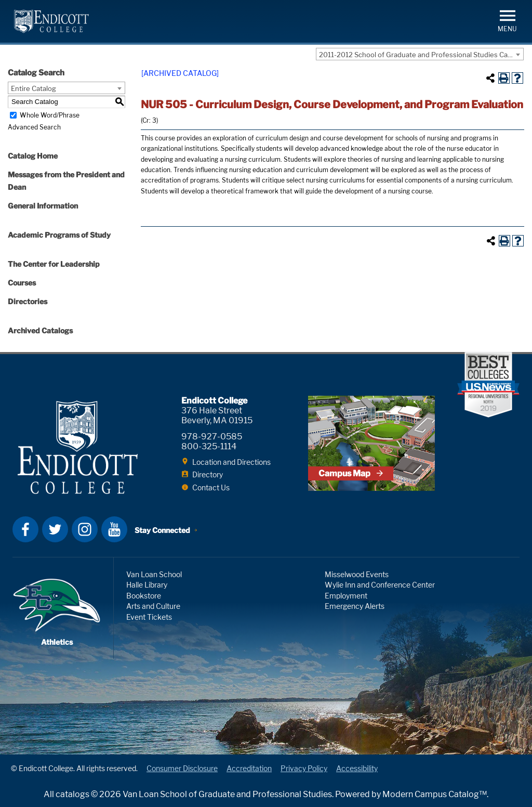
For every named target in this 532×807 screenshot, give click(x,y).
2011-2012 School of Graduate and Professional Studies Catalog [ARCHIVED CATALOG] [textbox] (421, 55)
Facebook (25, 529)
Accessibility (357, 768)
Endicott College (51, 21)
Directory (208, 474)
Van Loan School (154, 574)
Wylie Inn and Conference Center (380, 585)
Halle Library (147, 585)
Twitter (55, 529)
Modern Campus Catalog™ (435, 794)
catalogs (72, 794)
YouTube (114, 529)
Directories (28, 301)
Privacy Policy (304, 768)
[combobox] (420, 54)
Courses (22, 283)
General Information (43, 206)
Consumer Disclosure (182, 768)
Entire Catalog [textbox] (34, 88)
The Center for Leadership (54, 264)
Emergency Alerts (355, 606)
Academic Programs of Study (59, 235)
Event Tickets (149, 617)
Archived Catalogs (40, 330)
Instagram (85, 529)
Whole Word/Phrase (50, 115)
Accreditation (249, 768)
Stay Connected (162, 530)
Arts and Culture (153, 606)
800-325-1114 (209, 446)
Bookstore (144, 596)
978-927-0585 (212, 437)
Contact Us (211, 487)
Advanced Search (34, 127)
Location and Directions (231, 462)
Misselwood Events (357, 574)
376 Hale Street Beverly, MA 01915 (217, 415)
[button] (507, 20)
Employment (346, 596)
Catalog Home (33, 156)
